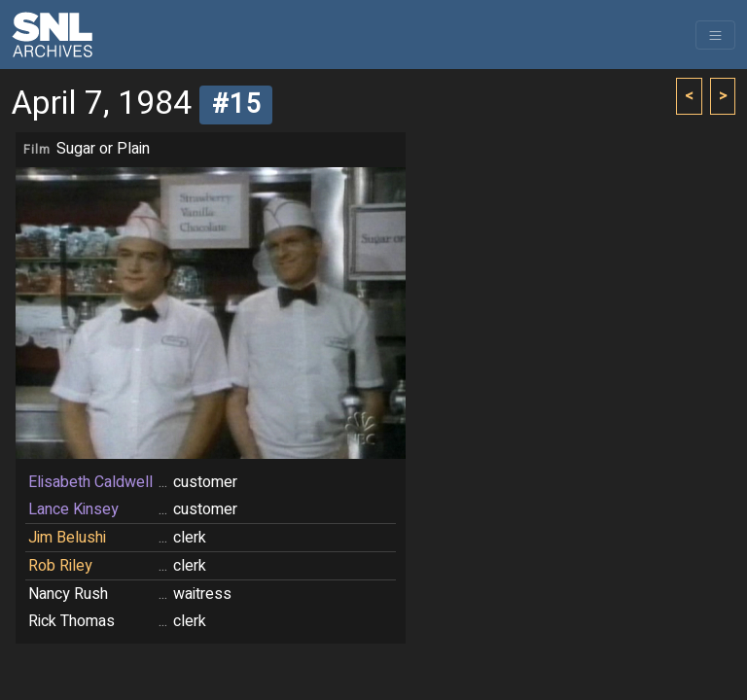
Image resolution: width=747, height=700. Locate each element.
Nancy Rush (68, 594)
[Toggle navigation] (715, 35)
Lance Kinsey (73, 509)
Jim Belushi (67, 538)
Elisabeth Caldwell (90, 482)
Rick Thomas (71, 621)
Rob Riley (60, 566)
